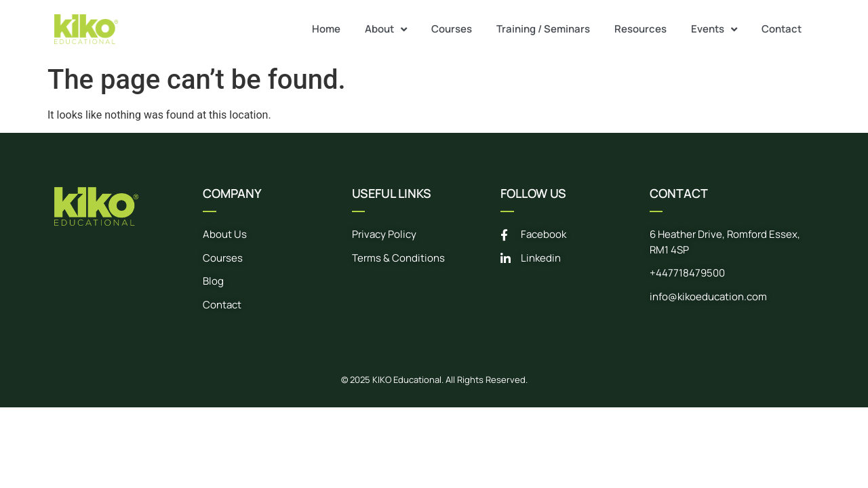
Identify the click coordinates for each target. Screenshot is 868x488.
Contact (782, 29)
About (386, 29)
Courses (452, 29)
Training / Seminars (543, 29)
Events (714, 29)
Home (326, 29)
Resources (640, 29)
